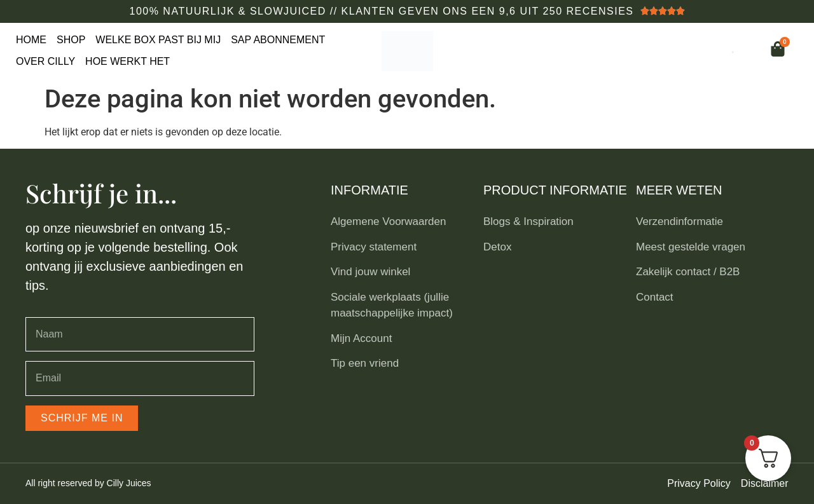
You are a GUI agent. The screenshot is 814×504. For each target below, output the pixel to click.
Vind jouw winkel (370, 272)
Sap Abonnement (278, 40)
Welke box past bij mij (158, 40)
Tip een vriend (365, 363)
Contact (655, 297)
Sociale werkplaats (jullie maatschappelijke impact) (392, 305)
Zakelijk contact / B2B (688, 272)
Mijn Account (361, 338)
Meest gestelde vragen (691, 247)
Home (31, 40)
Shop (71, 40)
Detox (497, 247)
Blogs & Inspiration (528, 221)
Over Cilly (45, 61)
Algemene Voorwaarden (388, 221)
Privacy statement (374, 247)
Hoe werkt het (128, 61)
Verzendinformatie (679, 221)
